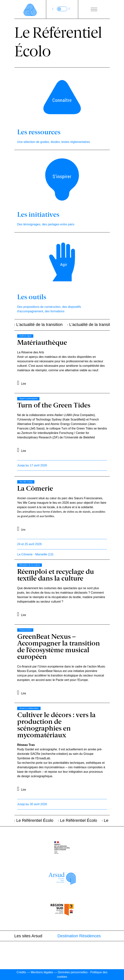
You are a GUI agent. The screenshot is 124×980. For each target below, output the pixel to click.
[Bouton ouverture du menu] (94, 9)
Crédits (21, 972)
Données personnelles (73, 972)
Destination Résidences (79, 936)
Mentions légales (42, 972)
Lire (23, 384)
